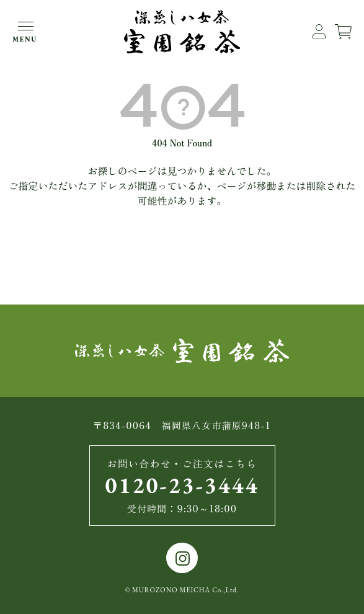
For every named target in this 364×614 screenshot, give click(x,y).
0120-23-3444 (182, 485)
